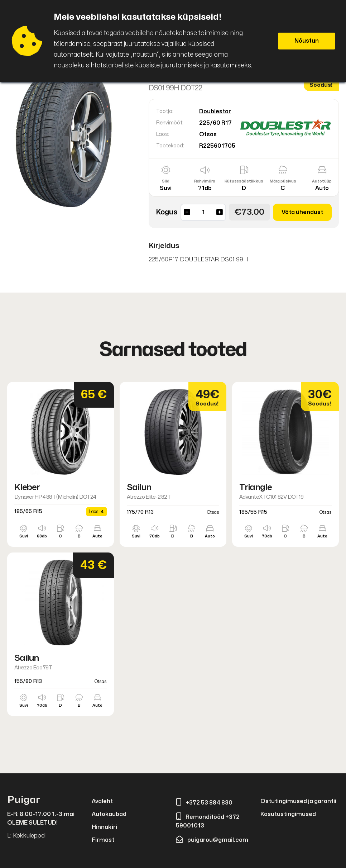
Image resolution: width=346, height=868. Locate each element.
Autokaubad (109, 814)
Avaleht (102, 801)
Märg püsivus (283, 181)
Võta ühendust (302, 212)
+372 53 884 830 (204, 803)
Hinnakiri (104, 827)
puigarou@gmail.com (212, 840)
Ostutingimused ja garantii (298, 801)
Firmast (103, 840)
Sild (166, 181)
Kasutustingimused (288, 814)
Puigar (24, 800)
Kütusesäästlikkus (244, 181)
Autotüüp (322, 181)
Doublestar (215, 112)
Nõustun (307, 41)
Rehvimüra (205, 181)
